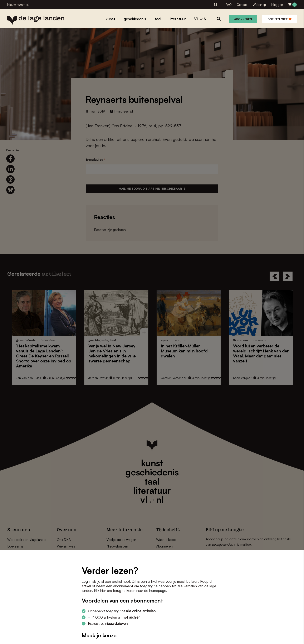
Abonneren (243, 19)
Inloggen (277, 5)
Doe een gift (280, 19)
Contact (242, 5)
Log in (87, 581)
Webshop (259, 5)
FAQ (229, 5)
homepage (158, 591)
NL (216, 5)
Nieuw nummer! (18, 5)
